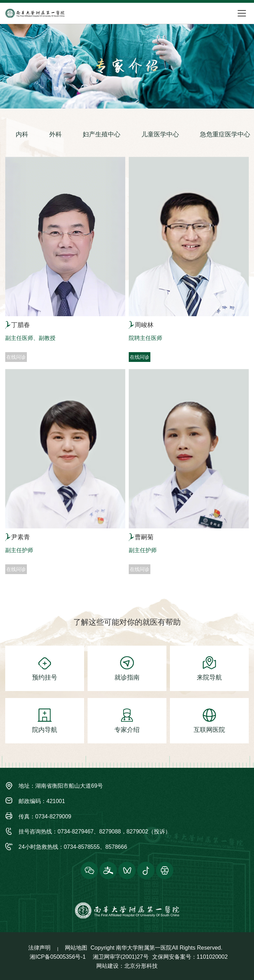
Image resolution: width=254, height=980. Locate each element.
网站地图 (76, 948)
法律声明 (39, 948)
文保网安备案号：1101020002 (190, 957)
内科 (22, 134)
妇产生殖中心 (102, 134)
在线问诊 (140, 357)
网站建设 (107, 966)
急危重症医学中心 (225, 134)
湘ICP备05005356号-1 (58, 957)
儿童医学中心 (160, 134)
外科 (55, 134)
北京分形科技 (141, 966)
